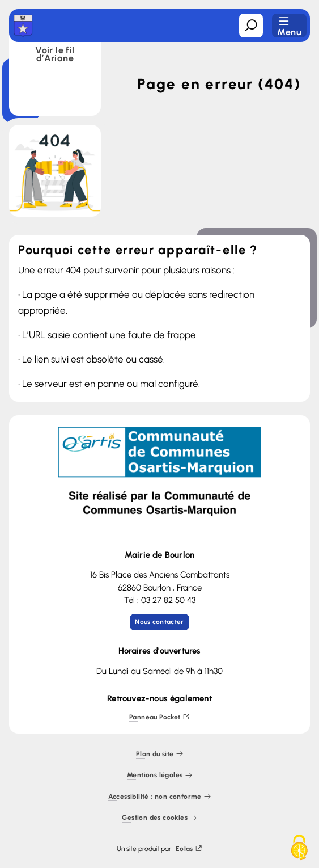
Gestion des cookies (159, 818)
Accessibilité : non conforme (160, 797)
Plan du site (159, 754)
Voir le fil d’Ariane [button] (55, 55)
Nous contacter (159, 622)
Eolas (189, 849)
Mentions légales (159, 776)
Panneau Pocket (159, 717)
